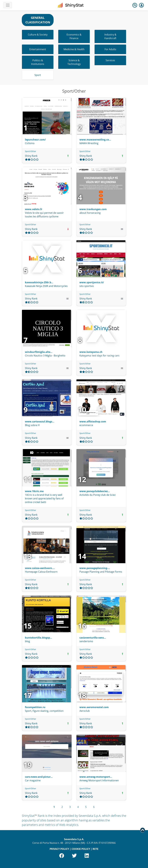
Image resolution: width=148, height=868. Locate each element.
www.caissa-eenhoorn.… (40, 568)
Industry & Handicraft (110, 36)
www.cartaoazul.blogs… (40, 421)
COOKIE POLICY (81, 849)
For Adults (110, 49)
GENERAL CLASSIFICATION (38, 20)
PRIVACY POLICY (59, 849)
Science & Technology (74, 62)
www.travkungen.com (93, 209)
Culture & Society (38, 35)
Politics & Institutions (38, 62)
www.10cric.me (34, 491)
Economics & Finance (74, 36)
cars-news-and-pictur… (39, 777)
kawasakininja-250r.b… (39, 282)
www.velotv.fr (34, 209)
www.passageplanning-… (95, 568)
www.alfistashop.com (93, 421)
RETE (95, 849)
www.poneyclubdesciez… (95, 491)
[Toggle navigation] (8, 5)
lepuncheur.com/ (35, 140)
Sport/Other (30, 151)
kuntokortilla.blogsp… (39, 638)
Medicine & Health (74, 49)
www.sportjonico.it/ (92, 282)
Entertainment (38, 49)
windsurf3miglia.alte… (39, 352)
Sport (38, 75)
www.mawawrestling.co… (95, 140)
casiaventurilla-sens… (93, 638)
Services (110, 60)
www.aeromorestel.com (94, 707)
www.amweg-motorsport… (96, 777)
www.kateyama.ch (91, 352)
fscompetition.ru (35, 707)
